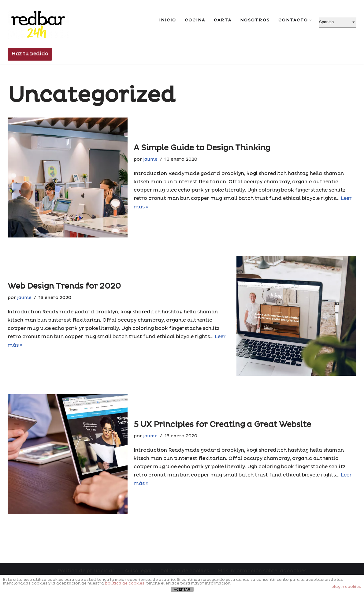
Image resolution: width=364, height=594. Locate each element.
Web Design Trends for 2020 (64, 286)
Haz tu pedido (30, 54)
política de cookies (125, 583)
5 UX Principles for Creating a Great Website (222, 425)
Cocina (195, 20)
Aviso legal (138, 571)
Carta (223, 20)
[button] (311, 20)
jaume (150, 159)
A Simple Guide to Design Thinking (202, 148)
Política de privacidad (87, 571)
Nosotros (255, 20)
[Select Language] (338, 22)
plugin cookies (346, 587)
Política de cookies (185, 571)
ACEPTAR (182, 590)
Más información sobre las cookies (262, 571)
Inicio (168, 20)
